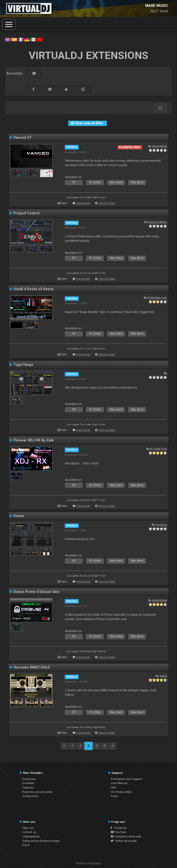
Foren (114, 796)
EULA (26, 845)
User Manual (119, 783)
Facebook (119, 828)
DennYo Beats (158, 222)
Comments (83, 203)
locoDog (161, 525)
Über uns (28, 828)
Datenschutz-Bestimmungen (41, 841)
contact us (29, 832)
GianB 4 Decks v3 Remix (33, 289)
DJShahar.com (157, 298)
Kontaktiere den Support (126, 779)
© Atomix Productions (89, 863)
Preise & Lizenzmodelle (37, 792)
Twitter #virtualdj (124, 841)
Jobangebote (31, 836)
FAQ (114, 787)
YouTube (118, 832)
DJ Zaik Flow (159, 449)
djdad (163, 676)
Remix (19, 516)
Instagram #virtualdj (126, 836)
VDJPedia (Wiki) (121, 792)
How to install (107, 203)
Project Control (26, 213)
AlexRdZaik (159, 146)
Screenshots (30, 796)
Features (28, 787)
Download (29, 779)
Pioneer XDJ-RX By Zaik (34, 440)
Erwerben (28, 783)
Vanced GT (23, 138)
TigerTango (23, 365)
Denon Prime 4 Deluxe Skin (36, 592)
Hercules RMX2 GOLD (32, 667)
